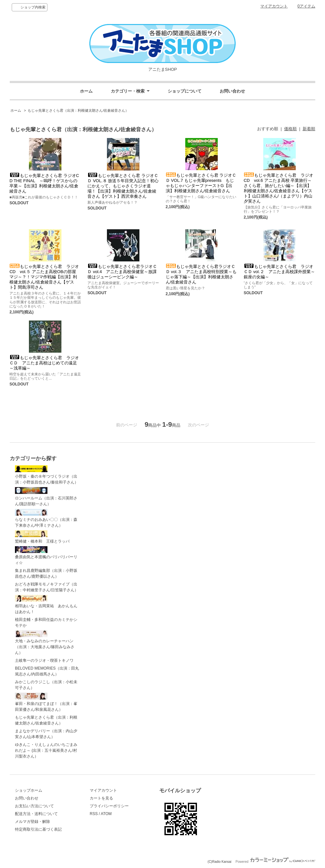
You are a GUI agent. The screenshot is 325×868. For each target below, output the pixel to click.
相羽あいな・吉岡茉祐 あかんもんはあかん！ (46, 604)
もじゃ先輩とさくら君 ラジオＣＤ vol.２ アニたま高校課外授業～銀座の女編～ (279, 272)
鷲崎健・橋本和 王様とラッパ (42, 537)
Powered (275, 862)
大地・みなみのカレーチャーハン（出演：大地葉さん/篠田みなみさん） (45, 643)
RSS (94, 814)
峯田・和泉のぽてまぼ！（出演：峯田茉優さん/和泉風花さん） (46, 702)
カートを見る (101, 798)
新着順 (309, 129)
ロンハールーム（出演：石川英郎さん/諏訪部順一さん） (46, 497)
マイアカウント (274, 6)
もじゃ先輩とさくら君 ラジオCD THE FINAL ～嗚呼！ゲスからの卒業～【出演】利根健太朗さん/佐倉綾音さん (44, 183)
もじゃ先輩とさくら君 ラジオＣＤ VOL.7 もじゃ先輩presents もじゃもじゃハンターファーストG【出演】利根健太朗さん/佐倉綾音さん (201, 183)
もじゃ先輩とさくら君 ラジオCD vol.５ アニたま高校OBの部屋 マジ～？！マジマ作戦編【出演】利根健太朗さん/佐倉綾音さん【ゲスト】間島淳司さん (45, 277)
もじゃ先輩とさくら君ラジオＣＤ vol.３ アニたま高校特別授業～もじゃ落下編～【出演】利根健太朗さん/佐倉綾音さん (201, 274)
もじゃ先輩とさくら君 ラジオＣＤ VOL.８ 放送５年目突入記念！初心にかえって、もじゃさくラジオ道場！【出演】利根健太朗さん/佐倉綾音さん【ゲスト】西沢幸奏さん (123, 186)
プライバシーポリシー (109, 806)
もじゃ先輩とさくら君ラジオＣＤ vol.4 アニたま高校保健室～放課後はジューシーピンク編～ (122, 272)
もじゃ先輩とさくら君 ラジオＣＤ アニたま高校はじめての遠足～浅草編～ (44, 363)
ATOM (106, 814)
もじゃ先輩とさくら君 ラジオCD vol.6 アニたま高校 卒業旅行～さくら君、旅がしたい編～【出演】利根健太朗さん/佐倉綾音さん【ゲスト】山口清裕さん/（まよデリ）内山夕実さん (279, 188)
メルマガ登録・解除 (32, 822)
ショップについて (185, 91)
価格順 (290, 129)
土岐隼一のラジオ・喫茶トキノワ (44, 660)
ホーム (86, 91)
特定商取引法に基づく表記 (38, 829)
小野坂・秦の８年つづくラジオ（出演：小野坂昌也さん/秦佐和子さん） (47, 475)
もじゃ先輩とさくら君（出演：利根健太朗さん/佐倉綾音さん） (78, 110)
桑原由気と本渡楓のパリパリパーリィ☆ (46, 556)
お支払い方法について (34, 806)
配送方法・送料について (36, 814)
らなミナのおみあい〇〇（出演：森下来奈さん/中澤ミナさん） (46, 518)
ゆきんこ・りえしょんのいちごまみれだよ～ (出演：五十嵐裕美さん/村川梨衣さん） (46, 750)
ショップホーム (29, 790)
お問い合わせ (232, 91)
